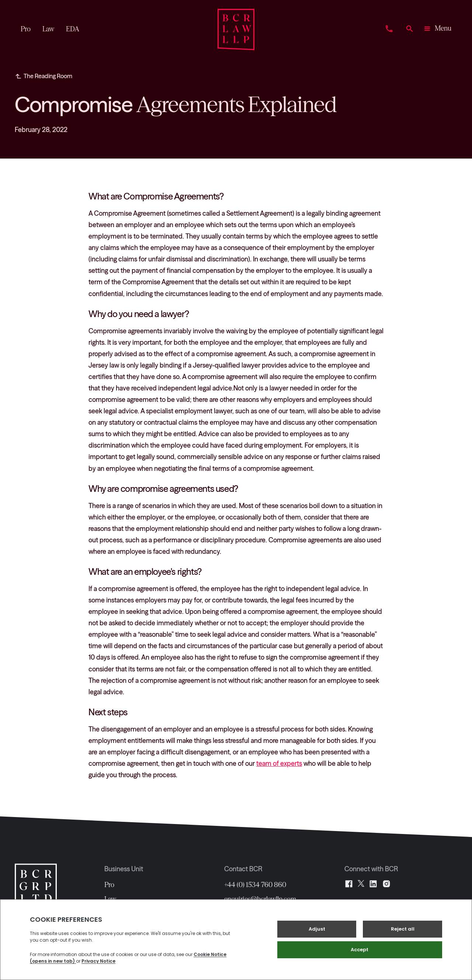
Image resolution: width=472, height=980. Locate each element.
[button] (437, 29)
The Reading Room (48, 76)
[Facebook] (349, 884)
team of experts (279, 764)
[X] (361, 884)
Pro (109, 885)
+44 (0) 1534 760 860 (255, 885)
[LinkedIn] (373, 884)
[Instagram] (386, 884)
